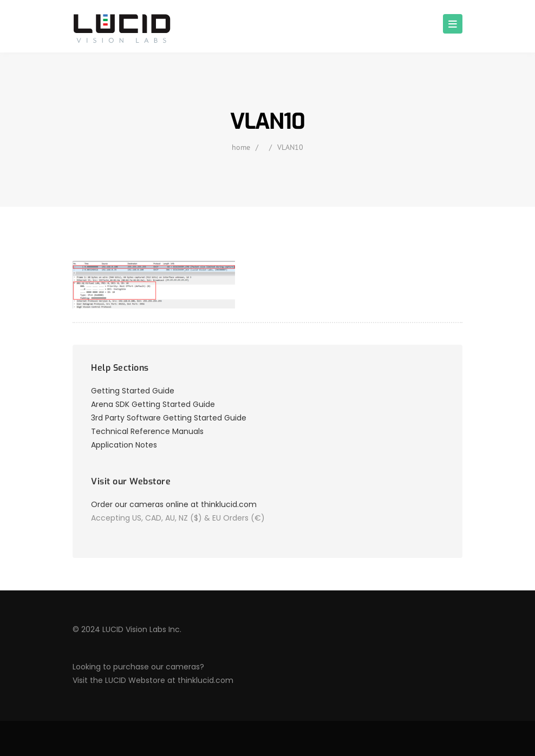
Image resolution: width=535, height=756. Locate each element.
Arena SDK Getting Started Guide (153, 404)
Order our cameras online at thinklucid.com (174, 504)
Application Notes (124, 445)
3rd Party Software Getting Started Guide (169, 418)
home (241, 147)
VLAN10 (290, 147)
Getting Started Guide (133, 391)
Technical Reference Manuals (147, 431)
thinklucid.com (205, 680)
